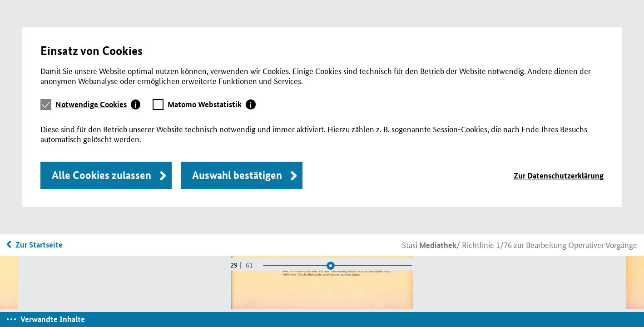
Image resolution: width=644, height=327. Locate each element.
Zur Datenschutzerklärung (559, 176)
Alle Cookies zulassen (102, 175)
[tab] (98, 104)
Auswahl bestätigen (237, 175)
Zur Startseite (39, 245)
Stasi (429, 244)
